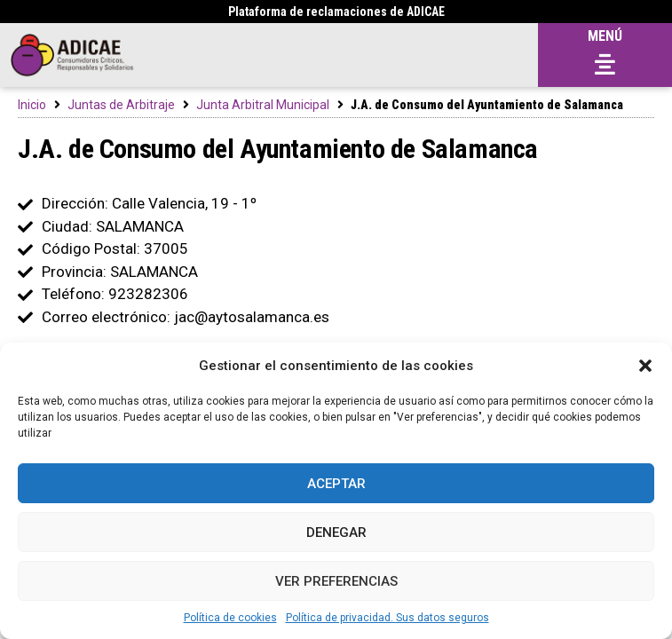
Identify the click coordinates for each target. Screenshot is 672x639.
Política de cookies (230, 618)
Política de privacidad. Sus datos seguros (387, 618)
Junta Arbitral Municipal (263, 105)
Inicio (32, 105)
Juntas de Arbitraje (121, 105)
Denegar (336, 532)
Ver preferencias (336, 581)
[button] (645, 366)
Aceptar (336, 484)
